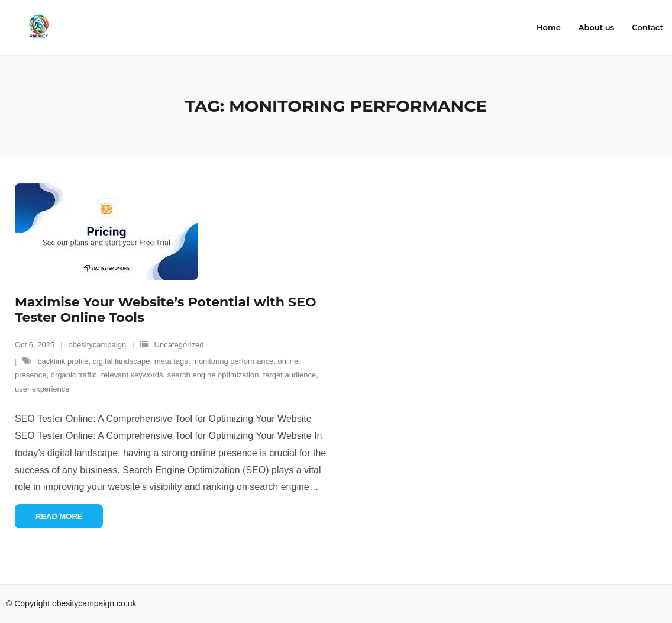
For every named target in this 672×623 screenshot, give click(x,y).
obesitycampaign (98, 345)
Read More (59, 516)
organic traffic (74, 375)
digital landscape (122, 361)
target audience (290, 375)
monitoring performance (233, 361)
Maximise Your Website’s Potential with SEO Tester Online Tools (165, 310)
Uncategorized (179, 345)
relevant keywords (132, 375)
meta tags (171, 361)
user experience (42, 389)
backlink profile (63, 361)
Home (549, 27)
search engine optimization (213, 375)
